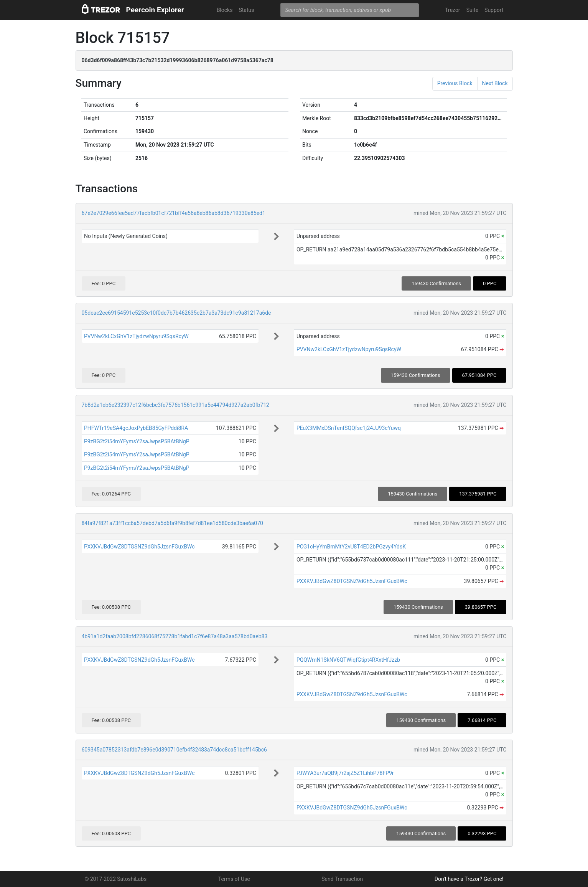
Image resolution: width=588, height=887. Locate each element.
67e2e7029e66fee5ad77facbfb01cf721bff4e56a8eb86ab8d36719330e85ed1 (174, 213)
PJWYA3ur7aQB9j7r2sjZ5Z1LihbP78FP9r (345, 773)
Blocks (225, 10)
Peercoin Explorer (155, 10)
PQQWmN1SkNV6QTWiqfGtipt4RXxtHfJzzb (348, 660)
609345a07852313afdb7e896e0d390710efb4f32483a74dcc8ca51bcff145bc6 (174, 750)
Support (494, 10)
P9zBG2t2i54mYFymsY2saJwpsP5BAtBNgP (137, 441)
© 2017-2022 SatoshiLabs (116, 879)
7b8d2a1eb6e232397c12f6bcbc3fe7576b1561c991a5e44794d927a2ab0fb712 (175, 405)
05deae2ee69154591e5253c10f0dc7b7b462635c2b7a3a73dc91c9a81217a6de (176, 313)
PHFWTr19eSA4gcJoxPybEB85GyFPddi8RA (136, 428)
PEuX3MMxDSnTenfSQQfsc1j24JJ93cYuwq (349, 428)
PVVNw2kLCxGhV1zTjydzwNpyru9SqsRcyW (136, 336)
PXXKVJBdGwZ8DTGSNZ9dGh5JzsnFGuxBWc (139, 547)
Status (246, 10)
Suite (472, 10)
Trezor (452, 10)
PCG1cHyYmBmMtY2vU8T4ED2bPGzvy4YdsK (351, 547)
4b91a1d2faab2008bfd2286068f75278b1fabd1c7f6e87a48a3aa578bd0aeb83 (175, 636)
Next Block (495, 83)
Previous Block (455, 83)
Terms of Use (234, 879)
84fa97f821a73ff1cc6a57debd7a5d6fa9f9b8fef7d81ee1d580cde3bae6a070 (172, 523)
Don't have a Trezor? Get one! (469, 879)
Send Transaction (342, 879)
